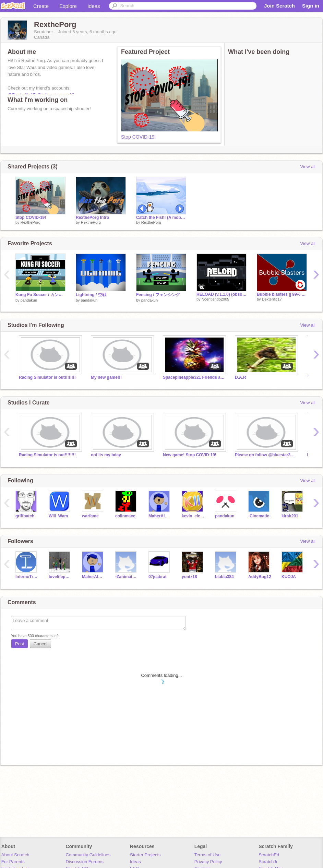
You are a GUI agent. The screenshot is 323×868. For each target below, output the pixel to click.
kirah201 (290, 516)
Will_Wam (58, 516)
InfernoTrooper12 (27, 577)
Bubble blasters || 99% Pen (282, 294)
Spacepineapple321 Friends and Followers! (194, 377)
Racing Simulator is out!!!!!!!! (47, 377)
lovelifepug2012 (60, 577)
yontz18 (189, 577)
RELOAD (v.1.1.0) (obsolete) (222, 294)
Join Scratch (279, 6)
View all (308, 167)
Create (41, 6)
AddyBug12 (260, 577)
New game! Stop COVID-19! (190, 455)
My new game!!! (106, 377)
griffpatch (25, 516)
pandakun (29, 300)
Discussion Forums (85, 862)
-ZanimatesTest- (127, 577)
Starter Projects (145, 855)
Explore (68, 6)
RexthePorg (31, 222)
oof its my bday (106, 455)
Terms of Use (208, 855)
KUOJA (289, 577)
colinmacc (125, 516)
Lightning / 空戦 (91, 295)
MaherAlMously (160, 516)
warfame (90, 516)
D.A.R (241, 377)
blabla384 (224, 577)
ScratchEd (269, 855)
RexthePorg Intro (92, 218)
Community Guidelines (88, 855)
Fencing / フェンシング (158, 295)
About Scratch (15, 855)
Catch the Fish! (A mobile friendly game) (161, 218)
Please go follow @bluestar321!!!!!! (266, 455)
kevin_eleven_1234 (193, 516)
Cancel (40, 644)
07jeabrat (158, 577)
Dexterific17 (272, 299)
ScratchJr (268, 862)
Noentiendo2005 (216, 299)
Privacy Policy (208, 862)
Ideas (94, 6)
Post (20, 644)
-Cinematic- (259, 516)
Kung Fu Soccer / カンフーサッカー (40, 295)
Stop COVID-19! (138, 137)
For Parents (13, 862)
